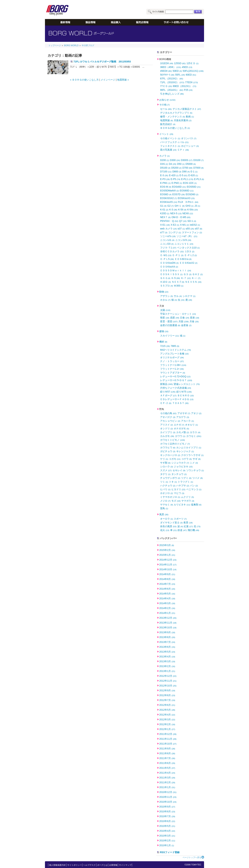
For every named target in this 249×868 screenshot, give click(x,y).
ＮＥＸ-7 (178, 282)
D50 (181, 164)
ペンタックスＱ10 (188, 248)
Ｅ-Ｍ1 (166, 255)
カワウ (180, 436)
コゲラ (187, 459)
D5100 (165, 168)
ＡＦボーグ (168, 395)
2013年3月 (167, 661)
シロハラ (167, 467)
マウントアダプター (173, 373)
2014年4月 (167, 598)
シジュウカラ (180, 463)
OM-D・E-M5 (181, 217)
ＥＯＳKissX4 (169, 267)
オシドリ (167, 428)
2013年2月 (167, 666)
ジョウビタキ (183, 467)
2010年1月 (167, 845)
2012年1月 (167, 729)
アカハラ (187, 421)
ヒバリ (165, 489)
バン (194, 486)
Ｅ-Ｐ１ (178, 255)
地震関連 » (123, 80)
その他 (164, 105)
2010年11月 (168, 797)
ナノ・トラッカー (172, 361)
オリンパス (189, 138)
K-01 (164, 210)
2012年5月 (167, 710)
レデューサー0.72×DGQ (175, 376)
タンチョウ (179, 474)
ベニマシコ (194, 489)
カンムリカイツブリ (189, 447)
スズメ (166, 470)
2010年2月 (167, 841)
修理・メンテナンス (173, 117)
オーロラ (167, 519)
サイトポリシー (75, 865)
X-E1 (165, 225)
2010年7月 (167, 816)
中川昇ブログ (88, 45)
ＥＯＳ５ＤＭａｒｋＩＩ (176, 270)
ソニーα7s (168, 236)
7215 (165, 346)
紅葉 (188, 526)
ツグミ (186, 478)
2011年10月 (168, 744)
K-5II (182, 210)
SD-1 (192, 221)
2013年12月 (168, 618)
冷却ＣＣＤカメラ (172, 251)
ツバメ (197, 478)
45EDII (166, 71)
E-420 (174, 175)
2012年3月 (167, 719)
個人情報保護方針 (57, 865)
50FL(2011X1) (193, 71)
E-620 (193, 175)
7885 (175, 346)
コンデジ (175, 232)
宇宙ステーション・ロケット (178, 314)
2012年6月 (167, 705)
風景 (164, 514)
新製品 (166, 384)
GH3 (189, 206)
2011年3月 (167, 778)
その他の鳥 (168, 413)
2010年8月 (167, 811)
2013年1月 (167, 671)
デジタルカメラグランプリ (176, 113)
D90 (186, 172)
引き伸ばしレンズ (172, 94)
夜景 (188, 523)
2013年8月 (167, 637)
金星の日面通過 (170, 325)
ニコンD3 (167, 244)
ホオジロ (167, 493)
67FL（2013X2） (172, 79)
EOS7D (179, 194)
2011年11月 (168, 739)
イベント (166, 134)
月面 (184, 321)
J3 (197, 206)
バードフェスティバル (174, 142)
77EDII (191, 82)
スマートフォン (192, 232)
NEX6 (188, 213)
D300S (187, 160)
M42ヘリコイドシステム (176, 350)
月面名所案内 (183, 120)
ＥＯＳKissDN (169, 263)
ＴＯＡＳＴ (180, 403)
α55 (190, 229)
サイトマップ (125, 865)
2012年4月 (167, 715)
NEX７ (165, 217)
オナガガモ (181, 428)
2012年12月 (168, 676)
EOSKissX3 (186, 198)
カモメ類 (183, 432)
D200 (165, 160)
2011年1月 (167, 787)
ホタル (165, 300)
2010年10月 (168, 802)
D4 (172, 164)
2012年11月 (168, 681)
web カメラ (168, 229)
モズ (176, 501)
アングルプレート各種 (174, 354)
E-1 (194, 172)
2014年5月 (167, 594)
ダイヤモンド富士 (171, 523)
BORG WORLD (71, 45)
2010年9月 (167, 807)
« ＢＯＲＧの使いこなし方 (84, 80)
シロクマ (189, 296)
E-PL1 (187, 179)
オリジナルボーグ (172, 357)
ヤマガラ (188, 501)
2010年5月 (167, 826)
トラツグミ (185, 482)
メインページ (108, 80)
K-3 (173, 210)
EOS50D (194, 187)
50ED (177, 71)
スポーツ (180, 519)
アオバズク (168, 417)
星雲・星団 (169, 321)
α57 (199, 229)
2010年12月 (168, 792)
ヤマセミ (167, 505)
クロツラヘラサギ (192, 455)
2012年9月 (167, 690)
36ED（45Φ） (171, 67)
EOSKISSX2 (169, 198)
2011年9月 (167, 749)
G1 (163, 206)
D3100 (198, 160)
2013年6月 (167, 647)
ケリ (164, 459)
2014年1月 (167, 613)
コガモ (175, 459)
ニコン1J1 (167, 240)
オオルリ (191, 425)
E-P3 (165, 179)
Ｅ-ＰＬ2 (191, 255)
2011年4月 (167, 773)
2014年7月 (167, 584)
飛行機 (193, 530)
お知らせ (167, 100)
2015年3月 (167, 545)
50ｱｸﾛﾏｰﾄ (167, 75)
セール (166, 109)
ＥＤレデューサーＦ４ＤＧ (177, 399)
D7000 (198, 168)
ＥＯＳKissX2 (188, 263)
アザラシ (167, 296)
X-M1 (185, 225)
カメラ (164, 156)
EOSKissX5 (169, 202)
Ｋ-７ (186, 278)
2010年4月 (167, 831)
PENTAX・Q (169, 221)
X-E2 (175, 225)
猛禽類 (196, 505)
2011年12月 (168, 734)
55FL (180, 75)
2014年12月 (168, 560)
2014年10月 (168, 569)
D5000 (191, 164)
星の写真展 (168, 150)
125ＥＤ (193, 63)
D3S (164, 164)
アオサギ (184, 413)
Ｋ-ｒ (196, 278)
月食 (194, 321)
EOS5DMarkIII (169, 191)
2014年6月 (167, 589)
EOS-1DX (190, 183)
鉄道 (182, 530)
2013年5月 (167, 652)
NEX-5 (176, 213)
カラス (195, 432)
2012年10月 (168, 686)
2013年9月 (167, 632)
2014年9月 (167, 574)
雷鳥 (164, 508)
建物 (164, 331)
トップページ (55, 45)
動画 (190, 117)
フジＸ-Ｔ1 (168, 248)
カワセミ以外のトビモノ (175, 444)
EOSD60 (192, 194)
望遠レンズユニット (187, 384)
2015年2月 (167, 550)
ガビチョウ (168, 451)
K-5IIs (193, 210)
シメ (194, 463)
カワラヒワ (168, 447)
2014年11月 (168, 565)
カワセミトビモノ (172, 440)
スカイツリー (170, 336)
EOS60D (187, 191)
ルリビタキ (182, 505)
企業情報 (113, 865)
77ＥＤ (166, 86)
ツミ (164, 482)
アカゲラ (183, 417)
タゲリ (165, 474)
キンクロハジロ (170, 455)
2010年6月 (167, 821)
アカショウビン (170, 421)
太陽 (165, 310)
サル (178, 296)
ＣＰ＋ (183, 150)
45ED (187, 67)
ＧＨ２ (197, 274)
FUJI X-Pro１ (188, 202)
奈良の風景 (168, 526)
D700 (187, 168)
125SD (180, 63)
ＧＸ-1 (165, 278)
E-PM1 (165, 183)
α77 (164, 232)
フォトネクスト (170, 146)
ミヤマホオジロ (170, 497)
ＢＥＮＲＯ (186, 395)
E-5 (183, 175)
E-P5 (176, 179)
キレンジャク (185, 451)
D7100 (166, 172)
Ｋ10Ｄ (165, 282)
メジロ (165, 501)
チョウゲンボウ (170, 478)
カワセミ (194, 436)
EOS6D (166, 194)
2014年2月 (167, 608)
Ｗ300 (179, 286)
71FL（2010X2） (172, 82)
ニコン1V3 (183, 240)
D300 (175, 160)
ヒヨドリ (178, 489)
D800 (177, 172)
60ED (191, 75)
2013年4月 (167, 657)
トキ (173, 482)
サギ (197, 459)
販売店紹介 (168, 124)
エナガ (179, 425)
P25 (188, 90)
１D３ (190, 251)
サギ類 (165, 463)
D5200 (176, 168)
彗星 (165, 318)
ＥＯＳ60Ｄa (183, 259)
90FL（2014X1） (172, 90)
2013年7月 (167, 642)
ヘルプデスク (89, 865)
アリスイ (167, 425)
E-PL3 (199, 179)
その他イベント (170, 138)
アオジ (196, 413)
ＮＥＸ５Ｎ (193, 282)
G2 (171, 206)
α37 (181, 229)
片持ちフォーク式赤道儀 (176, 388)
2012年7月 (167, 700)
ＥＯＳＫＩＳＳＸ (171, 274)
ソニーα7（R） (187, 236)
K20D (165, 213)
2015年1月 (167, 555)
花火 (165, 530)
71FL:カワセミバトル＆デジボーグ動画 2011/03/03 (102, 62)
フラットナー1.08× (173, 365)
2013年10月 (168, 627)
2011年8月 (167, 753)
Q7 (183, 221)
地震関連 (167, 120)
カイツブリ (168, 432)
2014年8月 (167, 579)
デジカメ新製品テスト (187, 109)
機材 (163, 342)
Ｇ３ (187, 274)
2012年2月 (167, 724)
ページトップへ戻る (192, 857)
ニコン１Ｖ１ (184, 244)
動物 (164, 292)
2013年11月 (168, 623)
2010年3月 (167, 836)
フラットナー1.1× (172, 369)
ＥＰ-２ (166, 403)
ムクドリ (187, 497)
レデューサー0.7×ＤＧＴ (176, 380)
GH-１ (180, 206)
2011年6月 (167, 763)
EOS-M (166, 187)
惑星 (175, 318)
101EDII (167, 63)
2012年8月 (167, 695)
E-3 (164, 175)
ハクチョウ (168, 486)
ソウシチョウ (195, 470)
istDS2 (195, 225)
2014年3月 (167, 603)
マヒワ (179, 493)
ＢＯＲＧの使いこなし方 (175, 128)
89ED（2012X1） (185, 86)
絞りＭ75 (184, 392)
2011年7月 (167, 758)
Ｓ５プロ (167, 286)
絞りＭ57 (168, 392)
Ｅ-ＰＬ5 (167, 259)
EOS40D (179, 187)
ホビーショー (190, 146)
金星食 (186, 325)
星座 (195, 318)
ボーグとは (102, 865)
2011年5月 (167, 768)
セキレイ (179, 470)
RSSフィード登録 (170, 852)
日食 (185, 318)
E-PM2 (177, 183)
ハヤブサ (183, 486)
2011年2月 (167, 782)
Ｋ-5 (176, 278)
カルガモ (167, 436)
